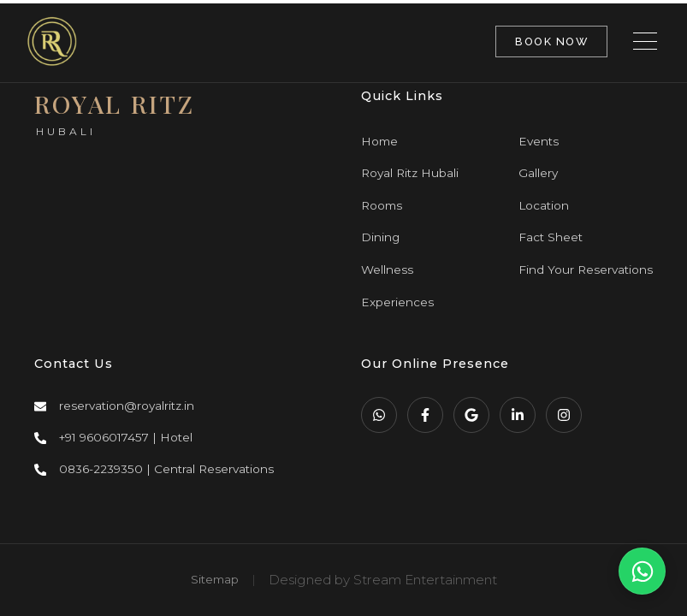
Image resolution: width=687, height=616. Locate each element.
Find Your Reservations (586, 269)
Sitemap (215, 579)
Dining (380, 237)
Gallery (538, 173)
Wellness (387, 269)
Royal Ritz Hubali (410, 173)
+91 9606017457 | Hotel (126, 437)
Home (379, 141)
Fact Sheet (551, 237)
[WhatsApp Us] (642, 571)
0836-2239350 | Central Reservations (166, 469)
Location (544, 205)
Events (539, 141)
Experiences (397, 302)
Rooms (382, 205)
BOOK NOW (551, 41)
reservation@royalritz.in (127, 406)
